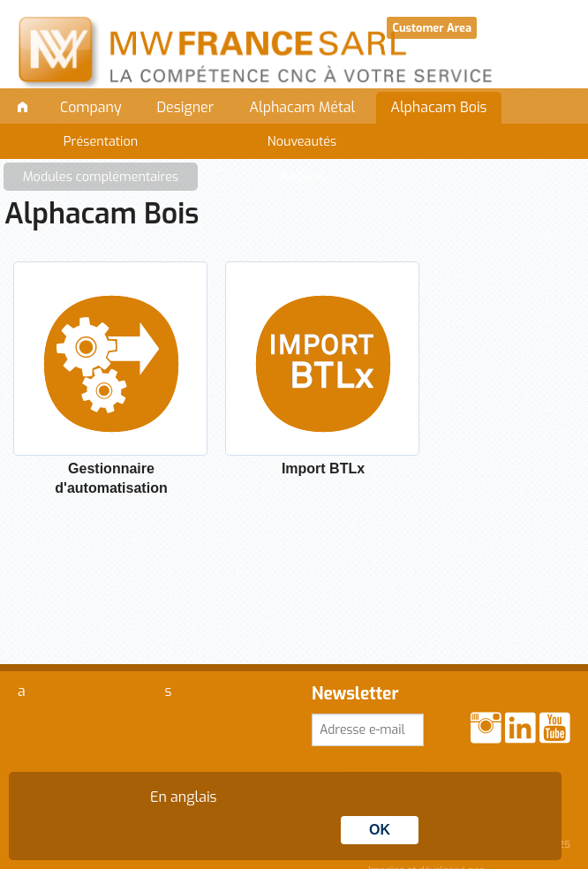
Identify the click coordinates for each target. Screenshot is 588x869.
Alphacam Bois (438, 107)
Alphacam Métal (302, 107)
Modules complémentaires (101, 177)
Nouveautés (302, 142)
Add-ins (302, 177)
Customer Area (432, 28)
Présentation (101, 142)
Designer (186, 107)
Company (91, 107)
